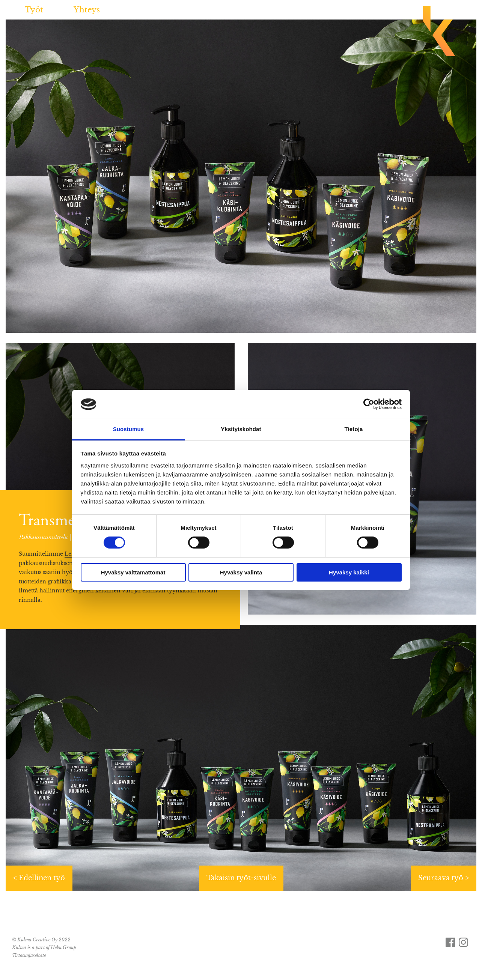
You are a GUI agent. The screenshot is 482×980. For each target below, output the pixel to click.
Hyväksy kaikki (349, 572)
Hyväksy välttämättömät (133, 572)
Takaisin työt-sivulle (241, 878)
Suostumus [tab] (129, 429)
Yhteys (87, 10)
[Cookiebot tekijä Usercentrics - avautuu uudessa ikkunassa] (369, 404)
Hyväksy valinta (241, 572)
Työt (34, 10)
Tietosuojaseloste (29, 955)
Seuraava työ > (444, 878)
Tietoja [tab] (354, 429)
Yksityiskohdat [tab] (241, 429)
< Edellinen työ (39, 878)
